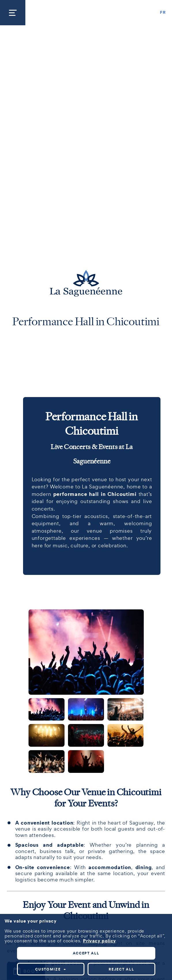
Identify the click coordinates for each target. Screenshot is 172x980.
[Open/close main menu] (13, 13)
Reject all (121, 816)
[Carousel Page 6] (125, 735)
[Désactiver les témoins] (161, 949)
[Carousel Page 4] (47, 735)
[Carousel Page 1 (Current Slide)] (47, 710)
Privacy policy (100, 788)
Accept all (86, 801)
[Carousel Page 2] (86, 710)
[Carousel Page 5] (86, 735)
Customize (51, 816)
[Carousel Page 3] (125, 710)
